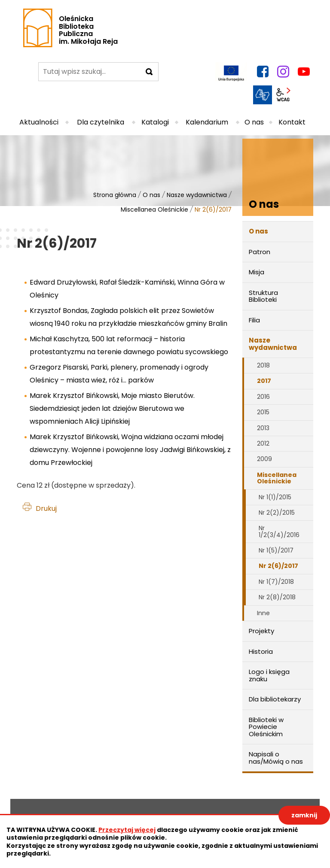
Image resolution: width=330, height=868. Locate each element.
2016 (263, 397)
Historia (261, 651)
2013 (263, 428)
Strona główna (115, 195)
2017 (264, 381)
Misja (257, 272)
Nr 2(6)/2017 (278, 566)
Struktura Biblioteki (263, 296)
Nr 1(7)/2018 (276, 582)
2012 (263, 443)
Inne (263, 613)
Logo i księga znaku (269, 675)
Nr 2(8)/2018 (277, 597)
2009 (264, 459)
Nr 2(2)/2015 (277, 513)
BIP (304, 95)
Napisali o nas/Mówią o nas (276, 758)
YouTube (304, 72)
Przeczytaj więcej (127, 830)
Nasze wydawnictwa (197, 195)
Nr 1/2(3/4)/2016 (279, 531)
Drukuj (46, 508)
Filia (254, 320)
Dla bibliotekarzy (275, 699)
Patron (260, 252)
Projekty (261, 631)
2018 (263, 365)
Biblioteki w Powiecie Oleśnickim (266, 727)
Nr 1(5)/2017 (276, 550)
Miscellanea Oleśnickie (154, 209)
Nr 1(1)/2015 (275, 497)
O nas (151, 195)
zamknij (304, 815)
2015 (263, 412)
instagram (283, 72)
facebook (263, 72)
